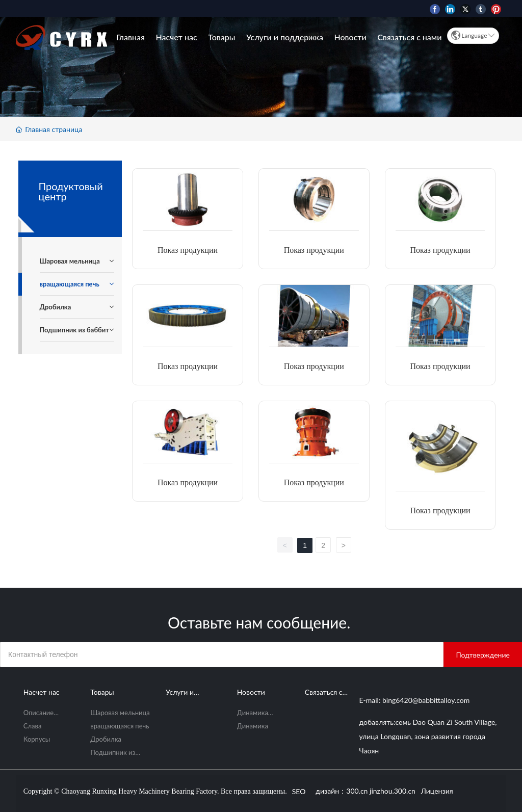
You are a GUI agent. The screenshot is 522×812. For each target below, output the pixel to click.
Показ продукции (188, 250)
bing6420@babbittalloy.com (426, 700)
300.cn (357, 791)
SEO (299, 791)
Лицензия (438, 791)
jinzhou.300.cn (393, 791)
